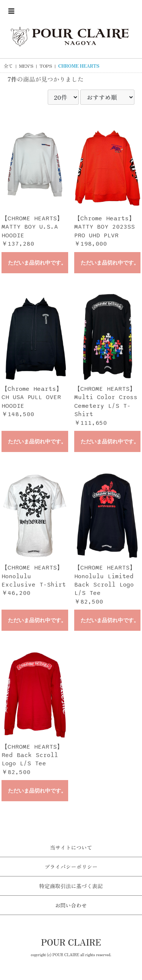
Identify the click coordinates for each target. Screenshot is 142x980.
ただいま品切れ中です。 (37, 263)
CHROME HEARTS (79, 66)
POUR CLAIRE (71, 942)
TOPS (46, 66)
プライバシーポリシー (71, 867)
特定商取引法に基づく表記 (71, 886)
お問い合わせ (71, 905)
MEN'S (26, 66)
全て (8, 66)
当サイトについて (71, 847)
